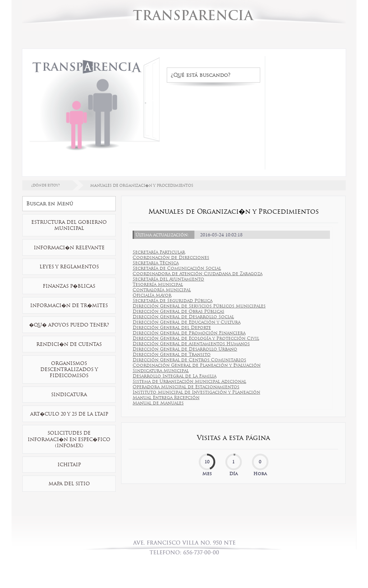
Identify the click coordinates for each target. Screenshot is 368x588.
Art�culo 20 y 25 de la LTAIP (69, 414)
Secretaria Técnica (156, 263)
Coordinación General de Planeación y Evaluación (197, 365)
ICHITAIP (69, 465)
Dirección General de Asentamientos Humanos (191, 344)
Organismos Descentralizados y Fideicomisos (69, 369)
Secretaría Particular (159, 252)
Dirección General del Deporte (172, 327)
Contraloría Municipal (162, 290)
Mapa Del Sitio (69, 484)
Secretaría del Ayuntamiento (168, 279)
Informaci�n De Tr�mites (69, 305)
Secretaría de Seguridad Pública (172, 300)
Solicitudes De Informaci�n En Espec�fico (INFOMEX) (69, 439)
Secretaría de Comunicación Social (177, 268)
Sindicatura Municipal (161, 371)
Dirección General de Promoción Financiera (189, 333)
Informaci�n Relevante (69, 248)
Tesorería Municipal (158, 284)
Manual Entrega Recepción (166, 397)
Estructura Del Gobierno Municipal (69, 225)
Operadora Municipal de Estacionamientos (186, 387)
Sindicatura (69, 395)
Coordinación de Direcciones (171, 257)
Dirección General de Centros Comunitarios (189, 360)
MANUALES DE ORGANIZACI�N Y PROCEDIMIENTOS (142, 186)
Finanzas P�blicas (69, 286)
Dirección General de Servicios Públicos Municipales (199, 306)
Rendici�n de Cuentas (69, 344)
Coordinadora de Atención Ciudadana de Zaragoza (197, 274)
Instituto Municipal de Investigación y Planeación (196, 392)
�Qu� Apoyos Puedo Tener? (69, 325)
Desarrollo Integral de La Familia (174, 376)
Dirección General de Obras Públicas (178, 311)
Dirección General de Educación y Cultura (187, 322)
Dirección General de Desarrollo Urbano (185, 349)
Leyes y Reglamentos (69, 267)
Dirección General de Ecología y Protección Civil (196, 338)
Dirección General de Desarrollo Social (183, 317)
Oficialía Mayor (152, 295)
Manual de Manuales (158, 403)
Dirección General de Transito (172, 354)
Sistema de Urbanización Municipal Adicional (189, 381)
